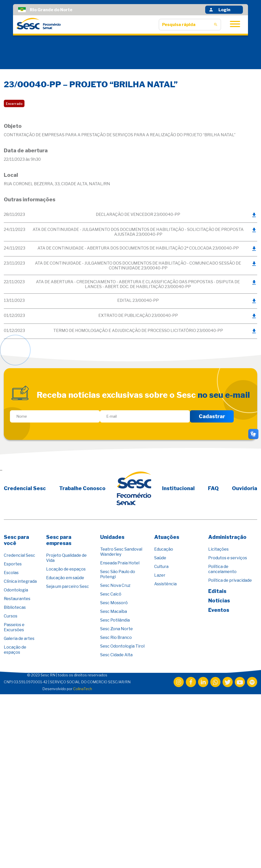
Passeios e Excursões (14, 627)
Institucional (178, 488)
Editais (217, 591)
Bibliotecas (15, 607)
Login (219, 10)
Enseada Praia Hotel (120, 563)
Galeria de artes (19, 638)
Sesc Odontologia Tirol (122, 646)
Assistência (165, 584)
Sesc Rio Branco (116, 637)
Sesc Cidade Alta (116, 655)
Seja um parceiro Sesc (68, 586)
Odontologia (16, 590)
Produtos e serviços (228, 558)
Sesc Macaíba (114, 611)
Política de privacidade (230, 580)
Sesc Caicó (111, 594)
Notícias (219, 601)
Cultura (161, 567)
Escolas (11, 573)
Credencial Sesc (25, 488)
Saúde (160, 558)
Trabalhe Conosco (82, 488)
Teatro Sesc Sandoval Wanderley (121, 552)
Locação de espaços (15, 650)
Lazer (160, 575)
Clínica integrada (20, 581)
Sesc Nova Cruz (115, 585)
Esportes (13, 564)
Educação (164, 549)
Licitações (218, 549)
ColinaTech (83, 689)
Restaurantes (17, 599)
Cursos (11, 616)
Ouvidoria (245, 488)
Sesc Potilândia (115, 620)
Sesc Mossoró (114, 603)
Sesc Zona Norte (116, 629)
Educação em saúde (65, 578)
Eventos (219, 610)
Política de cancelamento (222, 569)
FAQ (213, 488)
